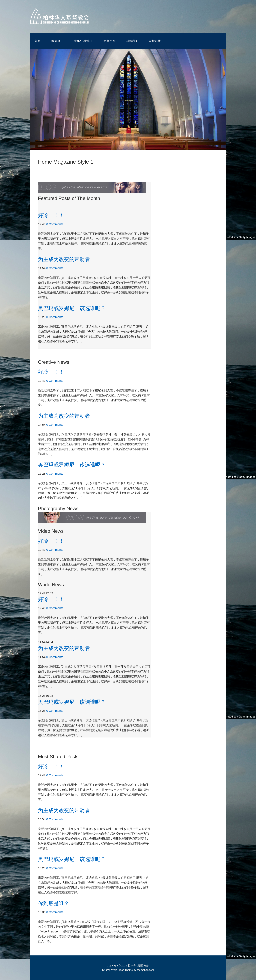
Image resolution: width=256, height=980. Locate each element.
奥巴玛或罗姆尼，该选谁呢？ (72, 308)
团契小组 (110, 41)
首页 (38, 41)
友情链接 (155, 41)
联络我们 (132, 41)
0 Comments (55, 224)
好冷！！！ (51, 215)
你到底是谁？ (54, 903)
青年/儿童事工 (83, 41)
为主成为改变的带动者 (64, 259)
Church (106, 970)
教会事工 (57, 41)
